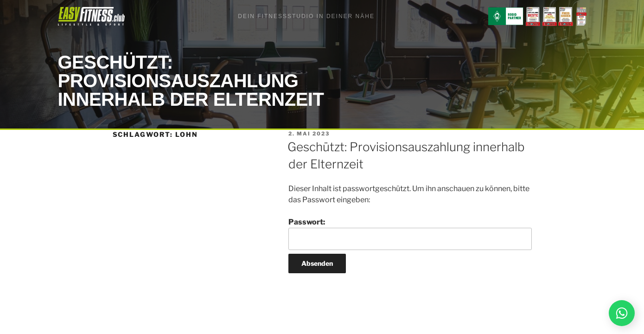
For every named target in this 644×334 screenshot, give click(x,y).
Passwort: (410, 234)
